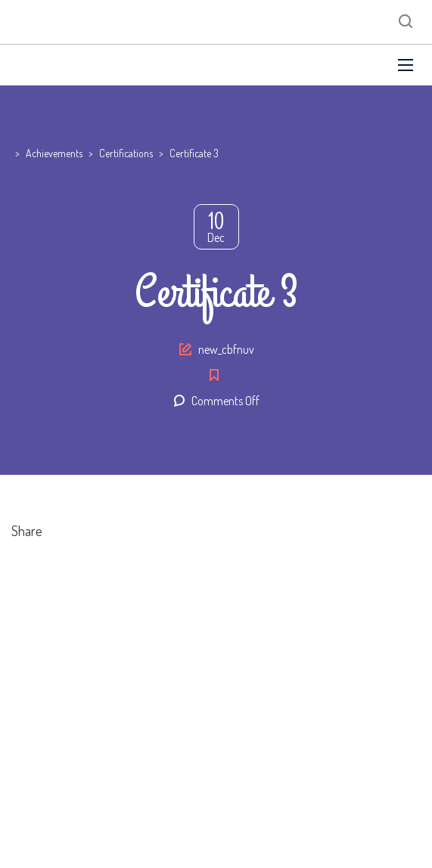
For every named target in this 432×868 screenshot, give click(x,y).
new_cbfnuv (226, 349)
